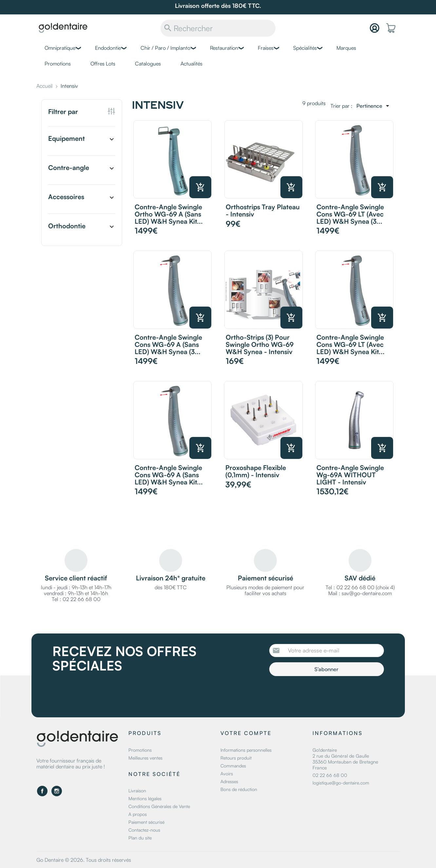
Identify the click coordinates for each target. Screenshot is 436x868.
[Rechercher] (218, 28)
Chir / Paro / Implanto (165, 48)
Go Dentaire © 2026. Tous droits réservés (84, 860)
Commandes (233, 766)
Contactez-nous (144, 830)
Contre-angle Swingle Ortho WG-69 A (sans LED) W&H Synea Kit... (169, 214)
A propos (138, 814)
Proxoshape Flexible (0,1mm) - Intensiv (256, 471)
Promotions (58, 64)
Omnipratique (60, 48)
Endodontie (108, 48)
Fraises (266, 48)
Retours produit (236, 758)
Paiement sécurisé (146, 822)
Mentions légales (145, 798)
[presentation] (324, 694)
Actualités (191, 64)
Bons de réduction (239, 789)
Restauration (224, 48)
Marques (346, 48)
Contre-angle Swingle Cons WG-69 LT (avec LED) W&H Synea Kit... (351, 344)
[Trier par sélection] (374, 106)
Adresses (229, 781)
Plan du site (140, 838)
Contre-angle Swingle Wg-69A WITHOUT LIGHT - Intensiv (350, 475)
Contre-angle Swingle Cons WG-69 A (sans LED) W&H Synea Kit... (169, 475)
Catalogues (148, 64)
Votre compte (246, 733)
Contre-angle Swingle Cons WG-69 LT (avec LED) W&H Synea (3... (350, 214)
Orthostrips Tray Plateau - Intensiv (263, 210)
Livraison (137, 791)
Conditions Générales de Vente (159, 806)
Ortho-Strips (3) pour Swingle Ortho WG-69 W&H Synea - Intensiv (260, 344)
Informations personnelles (246, 750)
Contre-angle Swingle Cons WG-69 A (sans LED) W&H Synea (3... (168, 344)
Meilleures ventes (145, 758)
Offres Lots (103, 64)
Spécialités (305, 48)
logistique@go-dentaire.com (341, 783)
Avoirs (227, 774)
